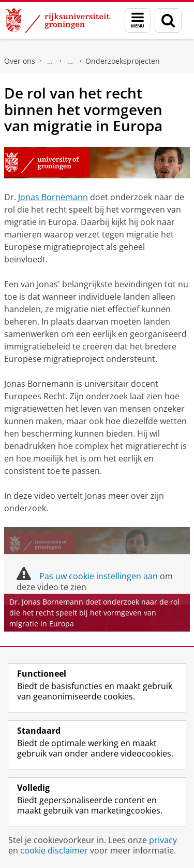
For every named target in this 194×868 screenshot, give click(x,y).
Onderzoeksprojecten (123, 61)
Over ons (20, 61)
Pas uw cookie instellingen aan (99, 576)
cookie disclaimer (54, 850)
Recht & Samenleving (70, 61)
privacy (163, 840)
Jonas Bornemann (53, 197)
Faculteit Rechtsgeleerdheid (50, 61)
